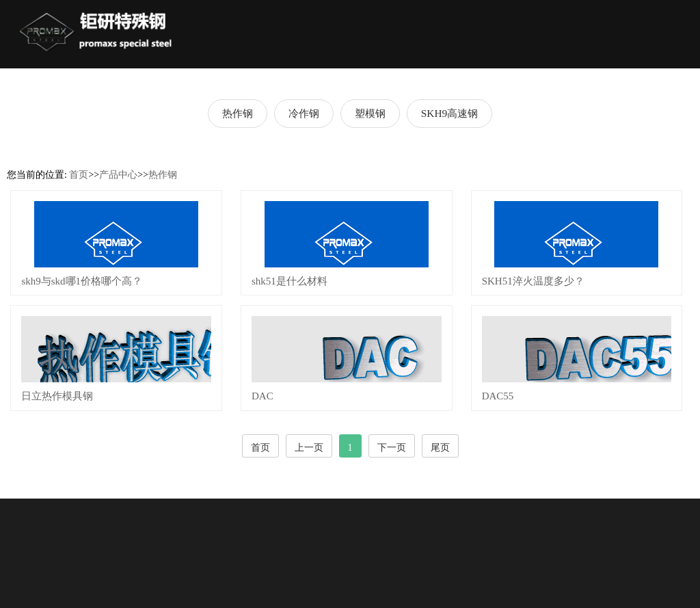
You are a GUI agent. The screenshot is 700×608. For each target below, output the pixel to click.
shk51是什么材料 (290, 281)
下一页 (392, 448)
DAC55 (498, 396)
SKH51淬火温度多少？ (533, 281)
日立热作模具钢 (57, 396)
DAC (262, 396)
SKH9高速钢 (449, 113)
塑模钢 (370, 113)
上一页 (309, 448)
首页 (79, 175)
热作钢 (238, 113)
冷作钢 (304, 113)
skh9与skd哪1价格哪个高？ (82, 281)
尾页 (440, 448)
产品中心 (118, 175)
